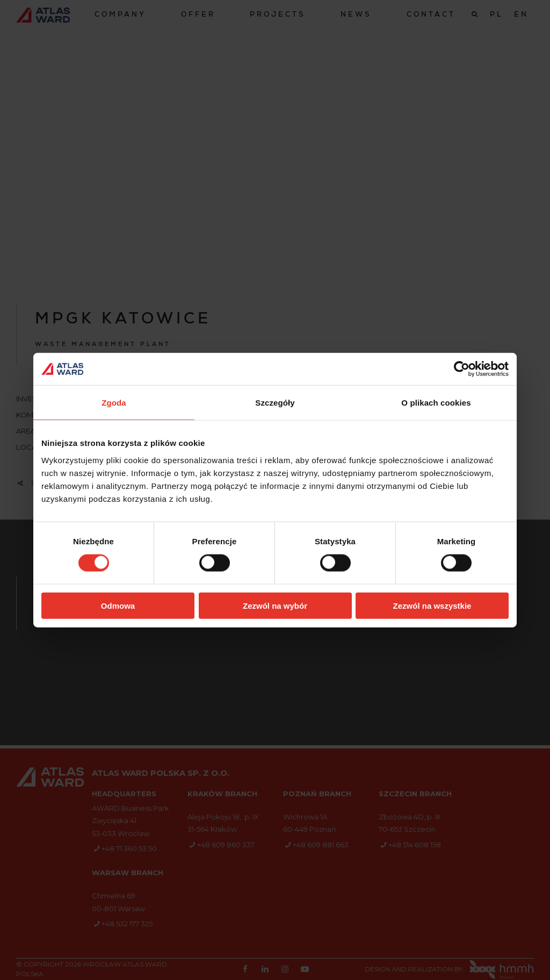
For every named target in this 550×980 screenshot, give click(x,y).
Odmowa (118, 605)
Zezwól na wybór (275, 605)
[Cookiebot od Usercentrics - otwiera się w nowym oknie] (462, 369)
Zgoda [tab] (114, 403)
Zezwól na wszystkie (432, 605)
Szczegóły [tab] (275, 403)
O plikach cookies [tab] (436, 403)
